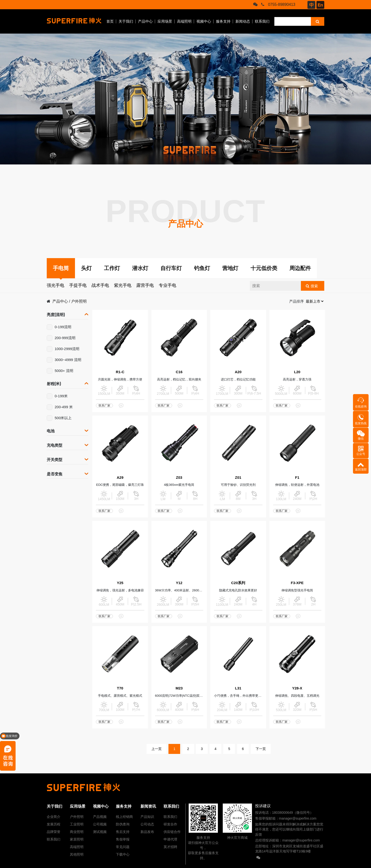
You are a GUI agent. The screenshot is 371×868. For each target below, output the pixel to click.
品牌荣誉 (54, 832)
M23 (179, 688)
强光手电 (56, 285)
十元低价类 (264, 268)
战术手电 (100, 285)
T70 (120, 688)
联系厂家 (104, 406)
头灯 (86, 268)
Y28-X (297, 688)
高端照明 (184, 21)
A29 (120, 477)
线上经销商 (124, 817)
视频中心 (204, 21)
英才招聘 (170, 847)
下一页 (261, 749)
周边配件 (300, 268)
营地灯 (230, 268)
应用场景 (165, 21)
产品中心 (145, 21)
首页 (110, 21)
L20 (297, 372)
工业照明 (77, 824)
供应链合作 (172, 832)
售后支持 (123, 832)
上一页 (157, 749)
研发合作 (170, 824)
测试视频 (100, 832)
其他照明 (77, 854)
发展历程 (54, 824)
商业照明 (77, 832)
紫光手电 (123, 285)
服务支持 (223, 21)
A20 (238, 372)
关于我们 (126, 21)
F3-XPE (297, 583)
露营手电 (145, 285)
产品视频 (100, 817)
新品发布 (147, 832)
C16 (179, 372)
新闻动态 (243, 21)
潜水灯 (140, 268)
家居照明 (77, 839)
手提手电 (78, 285)
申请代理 (170, 839)
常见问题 (123, 847)
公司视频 (100, 824)
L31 (238, 688)
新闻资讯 (148, 806)
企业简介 (54, 817)
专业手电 (167, 285)
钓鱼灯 (202, 268)
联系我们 (262, 21)
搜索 (314, 286)
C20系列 (238, 583)
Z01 (238, 477)
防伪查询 (123, 824)
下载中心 (123, 854)
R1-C (120, 372)
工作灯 (112, 268)
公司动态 (147, 824)
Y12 (179, 583)
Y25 (120, 583)
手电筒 (61, 268)
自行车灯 (171, 268)
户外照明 (79, 301)
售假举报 (123, 839)
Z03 (179, 477)
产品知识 (147, 817)
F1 (297, 477)
